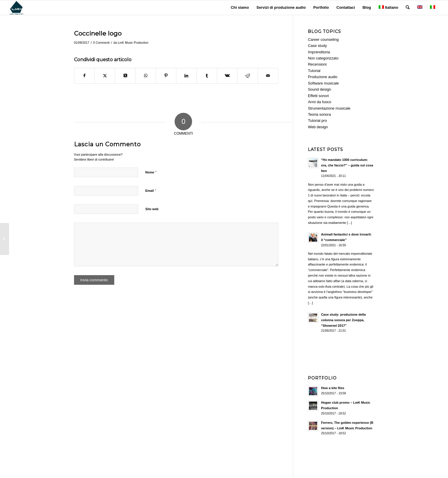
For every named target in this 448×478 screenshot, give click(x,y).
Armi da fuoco (319, 102)
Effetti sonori (318, 96)
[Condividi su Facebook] (85, 76)
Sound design (319, 89)
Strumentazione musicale (329, 108)
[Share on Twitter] (125, 76)
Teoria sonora (319, 114)
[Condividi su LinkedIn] (186, 76)
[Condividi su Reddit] (248, 76)
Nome (151, 172)
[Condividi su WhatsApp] (146, 76)
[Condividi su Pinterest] (166, 76)
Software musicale (323, 83)
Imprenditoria (319, 52)
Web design (318, 127)
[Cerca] (408, 8)
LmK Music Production (133, 43)
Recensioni (317, 64)
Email (151, 190)
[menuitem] (240, 8)
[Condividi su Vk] (227, 76)
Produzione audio (323, 77)
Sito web (152, 209)
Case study (317, 46)
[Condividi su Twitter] (105, 76)
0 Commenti (101, 43)
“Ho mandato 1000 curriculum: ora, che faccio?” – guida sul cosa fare (347, 165)
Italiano (389, 7)
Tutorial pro (317, 121)
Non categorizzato (323, 58)
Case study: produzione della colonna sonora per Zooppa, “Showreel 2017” (343, 320)
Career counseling (323, 39)
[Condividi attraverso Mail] (268, 76)
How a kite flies (333, 388)
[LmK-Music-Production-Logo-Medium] (16, 8)
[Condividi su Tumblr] (207, 76)
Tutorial (314, 71)
